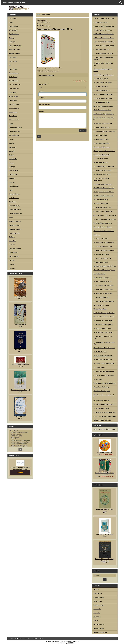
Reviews (27, 639)
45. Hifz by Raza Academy (101, 200)
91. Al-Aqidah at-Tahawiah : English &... (105, 383)
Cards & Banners (14, 257)
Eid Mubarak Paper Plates (105, 446)
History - (11, 190)
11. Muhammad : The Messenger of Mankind (104, 58)
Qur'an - (11, 22)
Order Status (97, 617)
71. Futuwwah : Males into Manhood (104, 301)
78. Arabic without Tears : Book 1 (103, 329)
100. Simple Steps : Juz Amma (102, 420)
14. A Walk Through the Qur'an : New (104, 75)
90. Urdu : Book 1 (98, 379)
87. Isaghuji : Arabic (99, 367)
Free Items (12, 268)
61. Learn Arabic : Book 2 (101, 262)
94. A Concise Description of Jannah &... (104, 396)
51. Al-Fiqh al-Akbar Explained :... (103, 223)
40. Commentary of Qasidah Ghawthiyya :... (101, 179)
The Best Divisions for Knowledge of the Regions (105, 551)
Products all (19, 639)
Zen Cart (77, 641)
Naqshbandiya (13, 159)
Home (16, 3)
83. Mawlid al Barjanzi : (100, 352)
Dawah (11, 124)
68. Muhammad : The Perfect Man (103, 289)
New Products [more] (16, 273)
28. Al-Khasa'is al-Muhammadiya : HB (104, 131)
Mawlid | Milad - (14, 69)
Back (39, 137)
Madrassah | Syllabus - (15, 229)
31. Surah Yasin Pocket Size (101, 143)
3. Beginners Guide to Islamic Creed (104, 26)
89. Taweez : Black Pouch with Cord (104, 375)
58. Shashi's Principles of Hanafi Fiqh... (104, 250)
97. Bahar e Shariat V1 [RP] (101, 408)
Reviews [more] (14, 455)
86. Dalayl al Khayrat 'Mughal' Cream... (104, 364)
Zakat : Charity (13, 61)
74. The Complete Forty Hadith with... (104, 313)
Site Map (96, 621)
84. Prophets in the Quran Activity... (103, 356)
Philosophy (12, 42)
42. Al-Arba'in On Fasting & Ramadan (104, 188)
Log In (23, 3)
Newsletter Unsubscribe (100, 632)
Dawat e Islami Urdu (15, 132)
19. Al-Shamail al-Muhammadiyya (103, 94)
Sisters (11, 217)
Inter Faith (12, 182)
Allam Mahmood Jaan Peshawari (20, 441)
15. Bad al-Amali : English (101, 79)
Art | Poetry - (13, 202)
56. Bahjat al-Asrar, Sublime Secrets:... (104, 243)
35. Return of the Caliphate (101, 159)
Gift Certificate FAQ (99, 625)
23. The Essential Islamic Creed (102, 110)
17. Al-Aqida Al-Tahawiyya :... (102, 87)
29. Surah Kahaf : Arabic (100, 135)
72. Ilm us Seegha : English (101, 305)
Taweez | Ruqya (13, 96)
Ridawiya (12, 163)
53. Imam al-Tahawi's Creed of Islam (104, 231)
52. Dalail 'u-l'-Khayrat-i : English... (103, 227)
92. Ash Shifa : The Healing (101, 387)
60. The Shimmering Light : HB (102, 258)
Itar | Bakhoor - (13, 253)
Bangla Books (13, 116)
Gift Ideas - (12, 260)
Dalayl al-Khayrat (14, 73)
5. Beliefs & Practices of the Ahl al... (104, 34)
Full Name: (42, 91)
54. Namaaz (97, 235)
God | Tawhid (13, 18)
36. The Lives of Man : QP (101, 163)
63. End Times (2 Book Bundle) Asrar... (104, 270)
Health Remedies (14, 198)
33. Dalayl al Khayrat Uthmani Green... (104, 151)
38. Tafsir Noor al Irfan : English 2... (103, 170)
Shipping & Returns (99, 597)
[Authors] (20, 438)
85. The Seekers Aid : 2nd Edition (103, 360)
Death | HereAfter (14, 89)
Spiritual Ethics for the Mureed (105, 527)
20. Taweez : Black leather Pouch (103, 98)
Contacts (35, 639)
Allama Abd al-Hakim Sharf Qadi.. (20, 442)
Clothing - (12, 237)
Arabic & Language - (15, 104)
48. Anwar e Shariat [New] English (103, 211)
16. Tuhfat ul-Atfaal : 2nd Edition (103, 83)
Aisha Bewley (20, 437)
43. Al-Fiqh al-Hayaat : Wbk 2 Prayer (104, 192)
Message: (41, 112)
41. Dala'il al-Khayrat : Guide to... (103, 184)
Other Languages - (14, 120)
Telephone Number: (44, 105)
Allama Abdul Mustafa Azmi (20, 445)
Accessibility (97, 609)
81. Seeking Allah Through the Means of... (104, 343)
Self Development (14, 135)
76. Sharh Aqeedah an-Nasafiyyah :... (104, 321)
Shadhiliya (12, 167)
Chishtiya (12, 151)
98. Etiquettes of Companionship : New (105, 412)
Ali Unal (20, 439)
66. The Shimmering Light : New (103, 282)
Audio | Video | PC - (14, 233)
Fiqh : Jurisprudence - (15, 46)
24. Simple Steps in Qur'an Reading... (104, 114)
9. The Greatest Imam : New (101, 50)
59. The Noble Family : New (101, 254)
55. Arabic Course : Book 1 (101, 239)
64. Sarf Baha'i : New (99, 274)
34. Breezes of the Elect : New (102, 155)
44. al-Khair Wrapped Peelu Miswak (103, 196)
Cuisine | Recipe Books (16, 214)
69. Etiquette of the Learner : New (103, 293)
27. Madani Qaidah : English (101, 128)
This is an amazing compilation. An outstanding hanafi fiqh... (20, 465)
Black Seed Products (15, 249)
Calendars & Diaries (15, 206)
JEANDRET (70, 643)
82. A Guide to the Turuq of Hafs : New (104, 348)
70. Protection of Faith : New (102, 297)
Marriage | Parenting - (15, 221)
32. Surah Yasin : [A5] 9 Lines (102, 147)
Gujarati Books (13, 112)
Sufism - (11, 139)
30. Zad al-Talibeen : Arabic (101, 139)
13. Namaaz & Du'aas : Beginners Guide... (103, 70)
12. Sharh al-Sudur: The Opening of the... (103, 64)
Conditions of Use (99, 605)
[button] (121, 3)
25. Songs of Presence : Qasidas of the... (103, 119)
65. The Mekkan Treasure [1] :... (102, 278)
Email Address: (43, 98)
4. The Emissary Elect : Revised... (103, 30)
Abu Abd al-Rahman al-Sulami (20, 433)
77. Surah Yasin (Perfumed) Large (103, 325)
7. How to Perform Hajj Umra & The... (104, 42)
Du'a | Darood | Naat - (15, 85)
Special (11, 639)
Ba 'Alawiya (12, 147)
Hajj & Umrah (13, 57)
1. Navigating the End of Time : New (104, 18)
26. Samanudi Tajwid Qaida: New (103, 124)
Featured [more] (98, 485)
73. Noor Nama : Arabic (100, 309)
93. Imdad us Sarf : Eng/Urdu (102, 391)
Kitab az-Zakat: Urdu (20, 314)
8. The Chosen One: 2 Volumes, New (104, 46)
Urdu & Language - (14, 108)
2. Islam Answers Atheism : (101, 22)
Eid (10, 65)
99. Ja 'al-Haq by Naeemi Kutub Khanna (105, 416)
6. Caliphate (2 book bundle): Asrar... (104, 38)
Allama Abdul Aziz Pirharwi (20, 444)
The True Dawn (20, 407)
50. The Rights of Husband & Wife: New (105, 219)
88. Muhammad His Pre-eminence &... (104, 371)
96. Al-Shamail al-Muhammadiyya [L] (104, 405)
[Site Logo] (26, 8)
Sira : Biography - (14, 30)
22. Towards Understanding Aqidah (103, 106)
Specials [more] (98, 435)
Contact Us (97, 613)
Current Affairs (13, 175)
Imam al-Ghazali (14, 171)
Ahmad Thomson (20, 434)
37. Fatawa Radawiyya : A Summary (104, 167)
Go (20, 449)
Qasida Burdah (13, 77)
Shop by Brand (98, 593)
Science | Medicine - (15, 194)
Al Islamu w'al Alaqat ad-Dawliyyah (20, 381)
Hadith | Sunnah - (14, 26)
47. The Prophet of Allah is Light (103, 208)
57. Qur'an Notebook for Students (103, 247)
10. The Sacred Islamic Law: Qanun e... (104, 54)
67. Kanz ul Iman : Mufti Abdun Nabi (104, 286)
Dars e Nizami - (13, 100)
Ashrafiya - (12, 143)
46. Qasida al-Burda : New (101, 204)
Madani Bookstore (61, 641)
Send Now (83, 130)
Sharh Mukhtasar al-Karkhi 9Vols (20, 361)
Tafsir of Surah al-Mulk (20, 341)
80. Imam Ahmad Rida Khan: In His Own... (103, 337)
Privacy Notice (98, 601)
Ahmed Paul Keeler (20, 436)
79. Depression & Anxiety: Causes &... (104, 332)
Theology (12, 38)
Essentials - (12, 245)
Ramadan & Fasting (15, 54)
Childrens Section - (14, 225)
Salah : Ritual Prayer (15, 50)
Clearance (12, 264)
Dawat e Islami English (15, 128)
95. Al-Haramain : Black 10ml (102, 401)
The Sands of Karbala (20, 288)
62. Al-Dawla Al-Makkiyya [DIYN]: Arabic (105, 266)
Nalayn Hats (13, 241)
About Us (96, 589)
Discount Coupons (99, 629)
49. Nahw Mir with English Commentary (105, 215)
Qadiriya (11, 155)
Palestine (12, 178)
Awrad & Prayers (14, 81)
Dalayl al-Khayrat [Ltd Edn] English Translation (105, 467)
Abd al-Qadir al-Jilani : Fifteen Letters (105, 501)
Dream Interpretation (15, 210)
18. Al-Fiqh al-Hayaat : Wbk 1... (102, 90)
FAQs (41, 639)
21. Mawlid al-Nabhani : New (102, 102)
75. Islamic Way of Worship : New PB (104, 317)
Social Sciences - (14, 186)
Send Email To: (43, 84)
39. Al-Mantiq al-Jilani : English (102, 174)
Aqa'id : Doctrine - (14, 34)
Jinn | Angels (13, 93)
